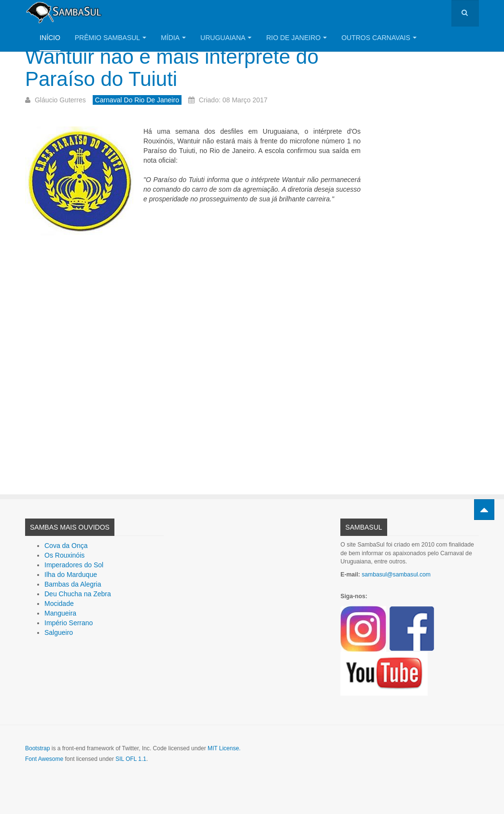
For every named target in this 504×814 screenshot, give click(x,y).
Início (50, 38)
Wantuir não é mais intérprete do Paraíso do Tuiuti (172, 68)
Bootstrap (37, 748)
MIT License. (224, 748)
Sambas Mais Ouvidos (70, 527)
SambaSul (364, 527)
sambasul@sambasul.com (396, 575)
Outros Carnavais (379, 38)
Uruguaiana (226, 38)
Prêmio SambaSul (111, 38)
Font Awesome (44, 759)
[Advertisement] (193, 355)
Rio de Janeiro (296, 38)
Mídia (173, 38)
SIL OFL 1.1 (131, 759)
